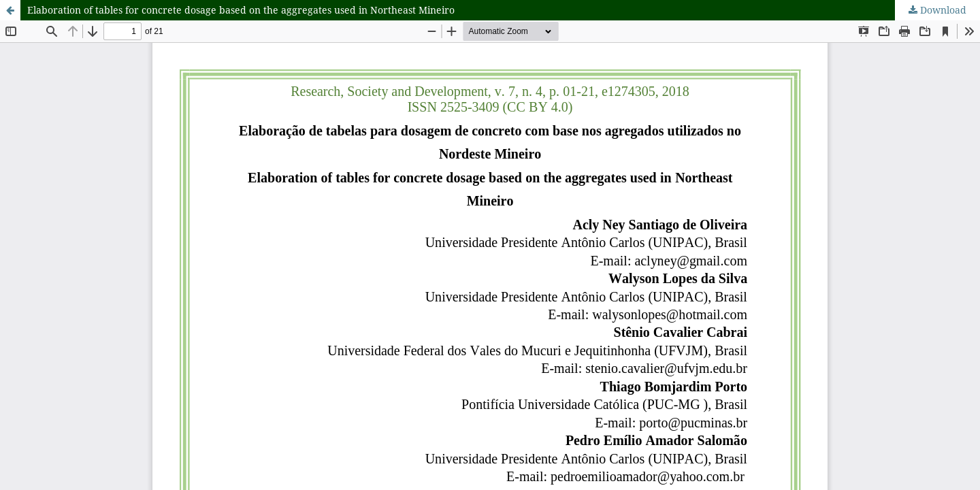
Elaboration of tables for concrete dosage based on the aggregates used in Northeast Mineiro (241, 10)
